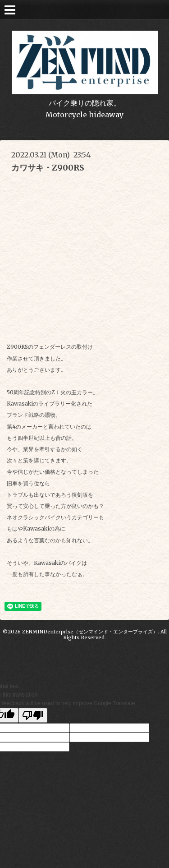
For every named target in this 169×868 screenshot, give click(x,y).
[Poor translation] (33, 715)
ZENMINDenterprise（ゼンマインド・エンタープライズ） (90, 632)
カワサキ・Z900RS (48, 168)
